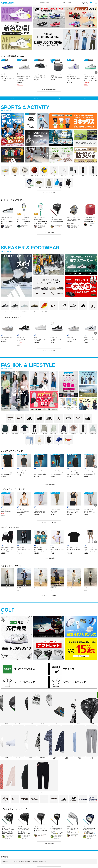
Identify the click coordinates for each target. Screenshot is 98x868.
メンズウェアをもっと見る (49, 484)
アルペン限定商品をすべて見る (49, 90)
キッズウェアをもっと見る (49, 558)
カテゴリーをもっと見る (49, 192)
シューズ (36, 98)
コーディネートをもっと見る (49, 595)
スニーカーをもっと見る (49, 350)
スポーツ (12, 98)
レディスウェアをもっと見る (49, 522)
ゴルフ (84, 98)
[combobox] (49, 3)
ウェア (60, 98)
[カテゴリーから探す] (69, 3)
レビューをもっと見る (49, 233)
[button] (96, 72)
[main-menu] (96, 3)
